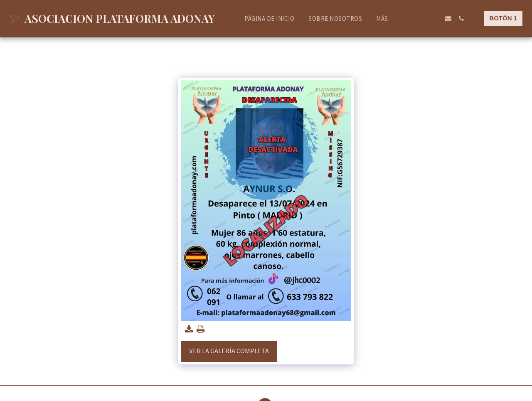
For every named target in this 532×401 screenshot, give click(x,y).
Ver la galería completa (229, 351)
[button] (410, 18)
